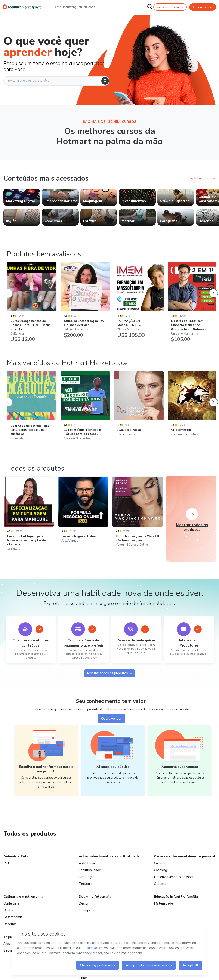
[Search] (105, 81)
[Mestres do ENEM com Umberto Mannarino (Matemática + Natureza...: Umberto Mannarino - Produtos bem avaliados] (192, 305)
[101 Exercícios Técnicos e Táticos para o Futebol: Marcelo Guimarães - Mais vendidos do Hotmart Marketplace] (85, 530)
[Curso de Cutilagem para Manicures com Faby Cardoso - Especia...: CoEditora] (29, 640)
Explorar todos (202, 178)
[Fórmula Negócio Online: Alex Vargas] (83, 635)
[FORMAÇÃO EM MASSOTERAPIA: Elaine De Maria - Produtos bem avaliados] (139, 303)
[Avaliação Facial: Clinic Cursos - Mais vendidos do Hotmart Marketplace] (139, 527)
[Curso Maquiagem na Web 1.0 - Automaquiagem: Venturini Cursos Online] (138, 638)
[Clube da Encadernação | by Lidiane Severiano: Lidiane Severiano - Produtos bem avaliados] (85, 303)
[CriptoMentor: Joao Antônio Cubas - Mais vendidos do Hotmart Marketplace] (192, 527)
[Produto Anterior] (8, 290)
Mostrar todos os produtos (109, 796)
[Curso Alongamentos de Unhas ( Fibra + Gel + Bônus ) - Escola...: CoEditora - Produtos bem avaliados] (32, 305)
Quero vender (111, 843)
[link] (22, 197)
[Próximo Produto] (213, 290)
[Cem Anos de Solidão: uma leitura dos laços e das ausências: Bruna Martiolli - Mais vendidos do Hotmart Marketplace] (32, 530)
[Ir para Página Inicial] (22, 7)
